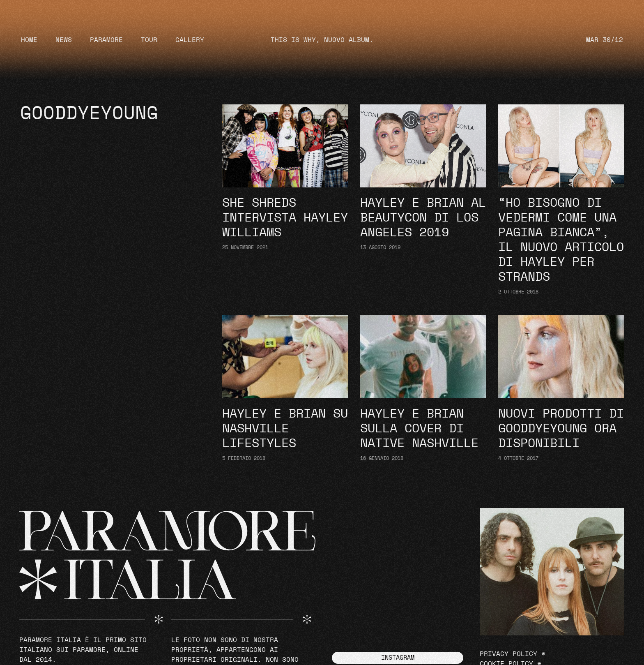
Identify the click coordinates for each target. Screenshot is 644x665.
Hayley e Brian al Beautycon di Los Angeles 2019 (423, 218)
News (64, 40)
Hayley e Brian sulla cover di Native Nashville (419, 429)
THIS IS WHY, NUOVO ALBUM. (322, 40)
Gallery (190, 40)
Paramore (106, 40)
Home (29, 40)
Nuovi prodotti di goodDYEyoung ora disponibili (561, 429)
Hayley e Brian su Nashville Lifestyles (285, 429)
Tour (149, 40)
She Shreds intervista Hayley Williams (285, 218)
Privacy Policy (508, 654)
